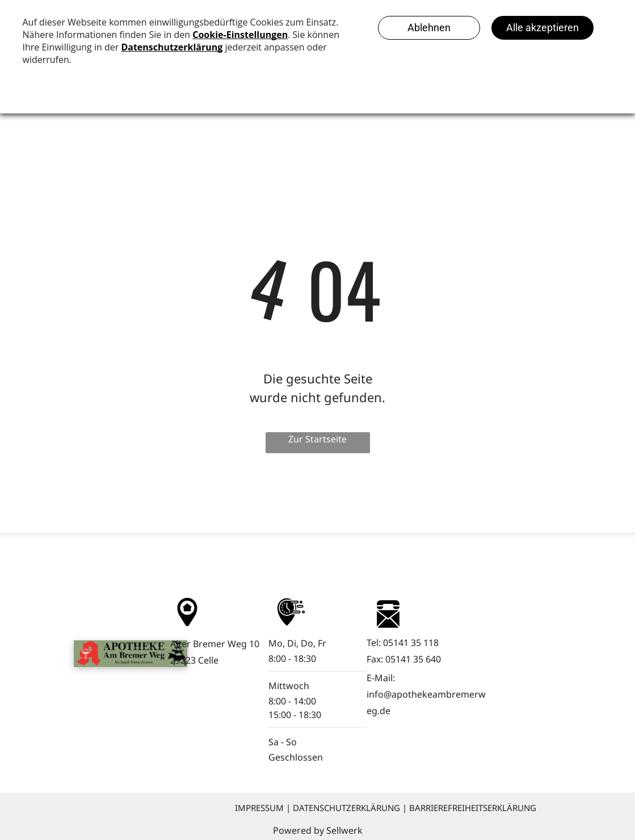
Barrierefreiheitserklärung (473, 808)
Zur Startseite (317, 439)
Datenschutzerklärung (346, 808)
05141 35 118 (411, 643)
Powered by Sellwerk (318, 830)
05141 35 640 (413, 659)
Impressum (259, 808)
